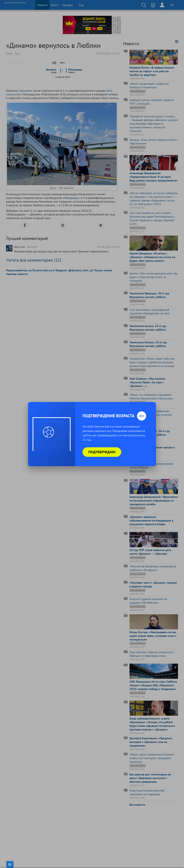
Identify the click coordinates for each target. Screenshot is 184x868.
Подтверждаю (102, 452)
